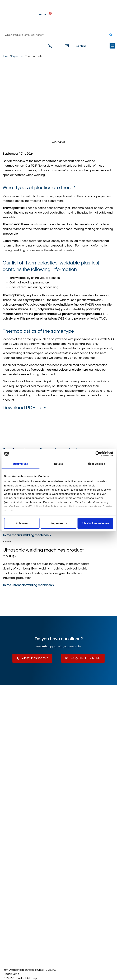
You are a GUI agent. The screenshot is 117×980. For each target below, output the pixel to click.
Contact (81, 46)
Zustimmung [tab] (20, 464)
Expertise (17, 56)
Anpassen (59, 523)
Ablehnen (22, 523)
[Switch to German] (5, 47)
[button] (112, 46)
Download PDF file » (24, 408)
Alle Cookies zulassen (95, 523)
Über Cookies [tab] (97, 464)
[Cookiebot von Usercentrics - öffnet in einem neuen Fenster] (98, 454)
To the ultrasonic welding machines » (28, 585)
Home (5, 56)
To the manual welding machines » (27, 535)
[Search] (111, 35)
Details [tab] (59, 464)
